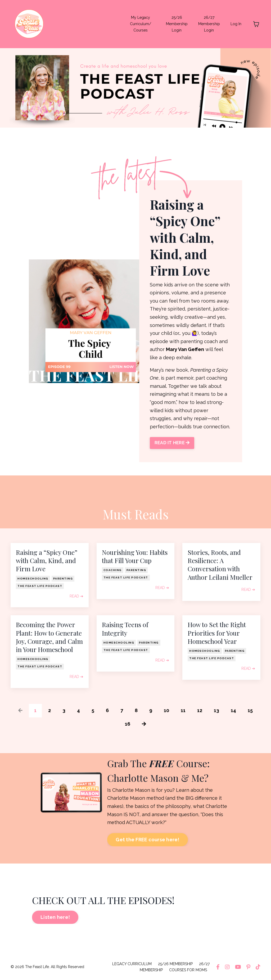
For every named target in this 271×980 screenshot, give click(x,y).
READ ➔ (76, 596)
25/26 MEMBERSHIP (175, 964)
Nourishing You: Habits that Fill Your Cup (135, 556)
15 (250, 710)
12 (200, 710)
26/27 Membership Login (209, 24)
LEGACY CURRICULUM (132, 964)
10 (166, 710)
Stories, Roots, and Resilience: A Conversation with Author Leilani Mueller (220, 565)
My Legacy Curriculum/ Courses (141, 24)
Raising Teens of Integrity (125, 629)
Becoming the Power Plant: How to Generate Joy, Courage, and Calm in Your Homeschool (49, 637)
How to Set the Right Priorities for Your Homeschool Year (217, 633)
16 (128, 724)
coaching (113, 570)
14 (233, 710)
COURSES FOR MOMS (188, 970)
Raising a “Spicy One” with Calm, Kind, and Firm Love (47, 561)
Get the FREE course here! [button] (147, 840)
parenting (63, 579)
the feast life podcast (40, 586)
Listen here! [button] (55, 917)
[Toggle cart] (256, 24)
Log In (236, 24)
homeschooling (33, 579)
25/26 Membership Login (177, 24)
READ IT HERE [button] (172, 443)
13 (216, 710)
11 (183, 710)
